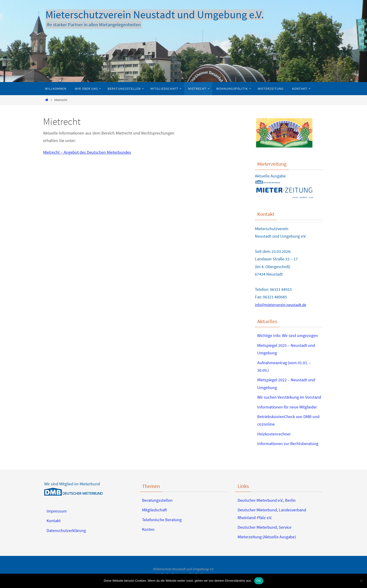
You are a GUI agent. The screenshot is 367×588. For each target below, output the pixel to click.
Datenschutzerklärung (66, 530)
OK (259, 581)
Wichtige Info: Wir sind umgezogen (288, 335)
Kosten (148, 529)
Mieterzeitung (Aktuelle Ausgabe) (267, 537)
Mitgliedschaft (154, 510)
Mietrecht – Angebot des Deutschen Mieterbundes (87, 152)
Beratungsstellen (157, 500)
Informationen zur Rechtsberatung (288, 444)
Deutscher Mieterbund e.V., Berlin (267, 500)
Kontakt (54, 521)
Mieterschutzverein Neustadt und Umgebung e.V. (155, 15)
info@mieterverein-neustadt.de (283, 305)
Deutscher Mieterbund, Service (264, 527)
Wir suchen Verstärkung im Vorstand (289, 397)
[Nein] (361, 581)
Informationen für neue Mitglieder (287, 407)
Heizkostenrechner (274, 434)
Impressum (57, 511)
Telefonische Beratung (162, 520)
